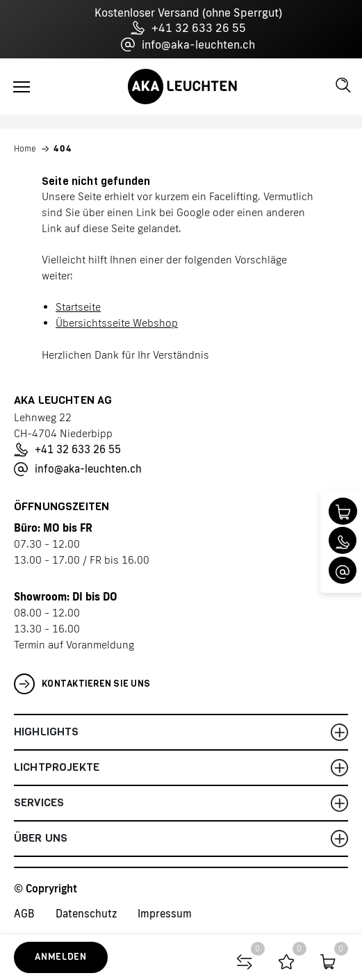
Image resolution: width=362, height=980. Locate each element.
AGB (24, 914)
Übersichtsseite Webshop (117, 323)
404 (63, 149)
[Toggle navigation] (22, 87)
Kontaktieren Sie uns (82, 684)
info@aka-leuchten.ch (188, 44)
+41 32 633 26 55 (188, 28)
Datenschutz (86, 914)
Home (25, 149)
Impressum (165, 914)
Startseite (78, 307)
